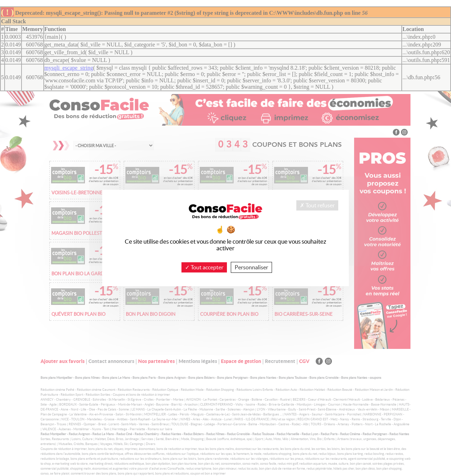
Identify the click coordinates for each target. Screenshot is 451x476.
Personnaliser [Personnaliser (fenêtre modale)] (251, 267)
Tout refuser (317, 205)
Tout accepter (204, 267)
